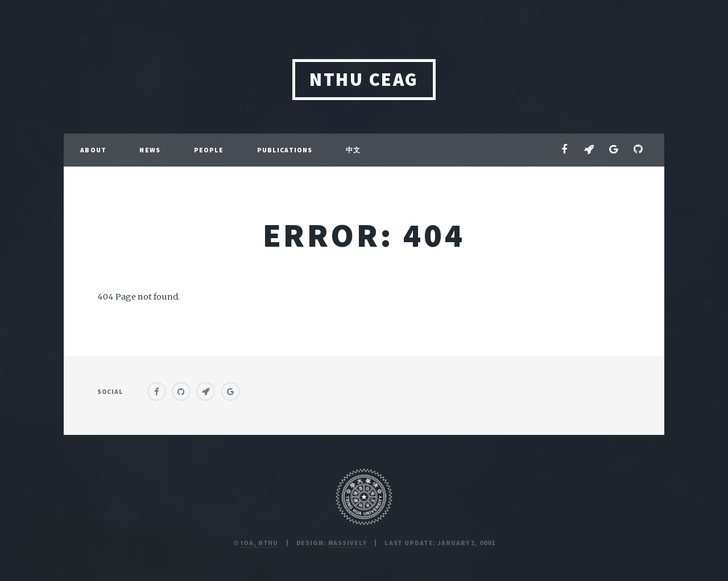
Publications (285, 150)
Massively (348, 543)
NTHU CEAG (364, 79)
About (93, 150)
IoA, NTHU (259, 543)
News (150, 150)
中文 (353, 150)
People (209, 150)
